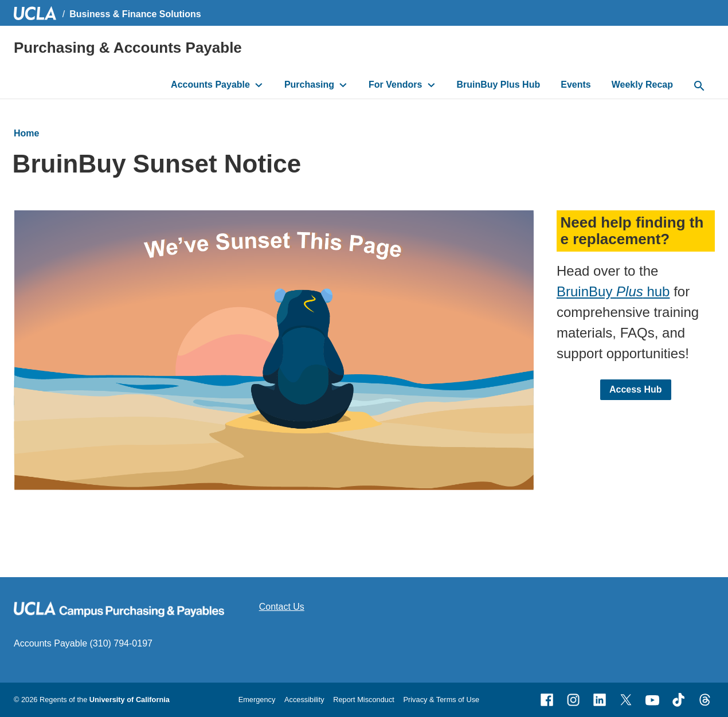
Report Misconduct (364, 700)
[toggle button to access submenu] (259, 85)
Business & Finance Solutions (135, 14)
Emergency (257, 700)
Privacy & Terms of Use (441, 700)
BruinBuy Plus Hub (498, 85)
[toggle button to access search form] (699, 87)
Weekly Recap (642, 85)
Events (576, 85)
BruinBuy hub (613, 291)
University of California (130, 700)
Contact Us (282, 607)
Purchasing (309, 85)
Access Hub (635, 389)
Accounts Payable (210, 85)
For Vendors (395, 85)
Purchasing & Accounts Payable (128, 48)
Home (26, 133)
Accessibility (304, 700)
